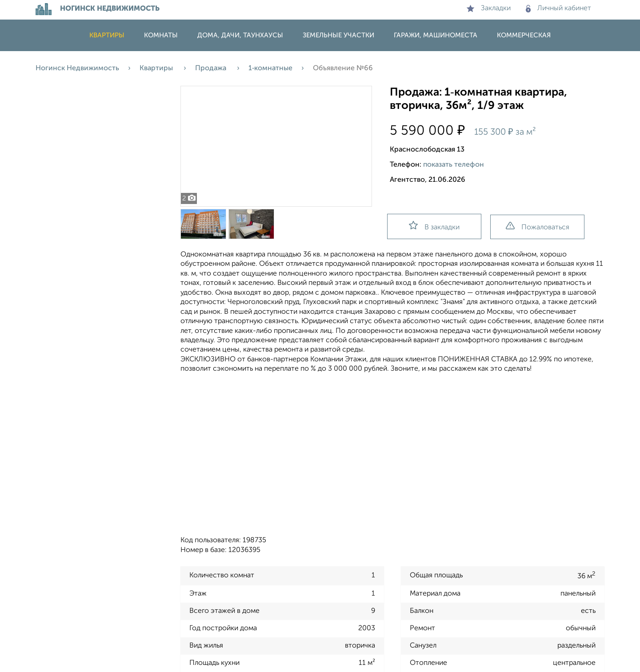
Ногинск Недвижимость (77, 68)
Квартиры (107, 35)
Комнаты (161, 35)
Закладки (489, 8)
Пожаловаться (538, 226)
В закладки (434, 226)
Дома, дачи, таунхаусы (240, 35)
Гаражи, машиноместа (436, 35)
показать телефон (454, 165)
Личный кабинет (558, 8)
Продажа (212, 68)
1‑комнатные (270, 68)
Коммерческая (524, 35)
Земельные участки (338, 35)
